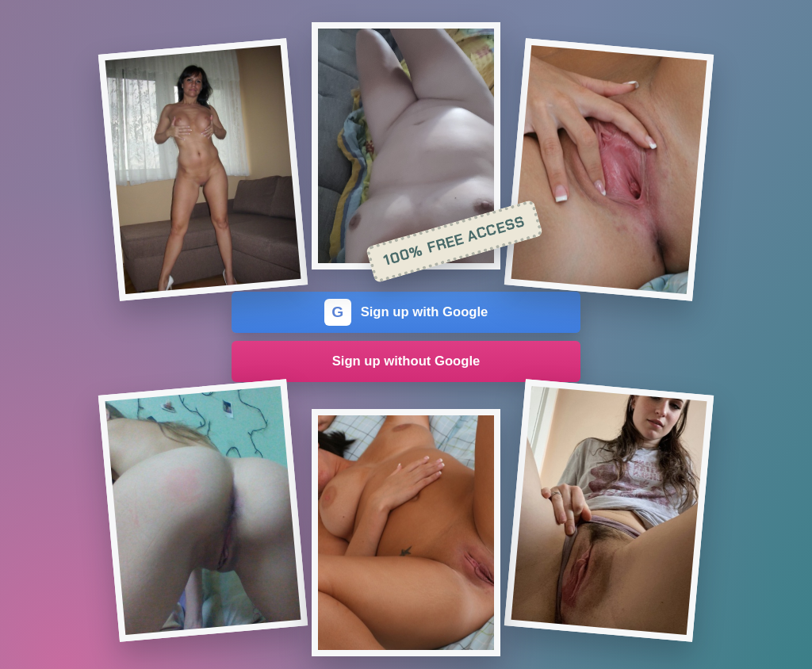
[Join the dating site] (203, 170)
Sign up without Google (406, 361)
